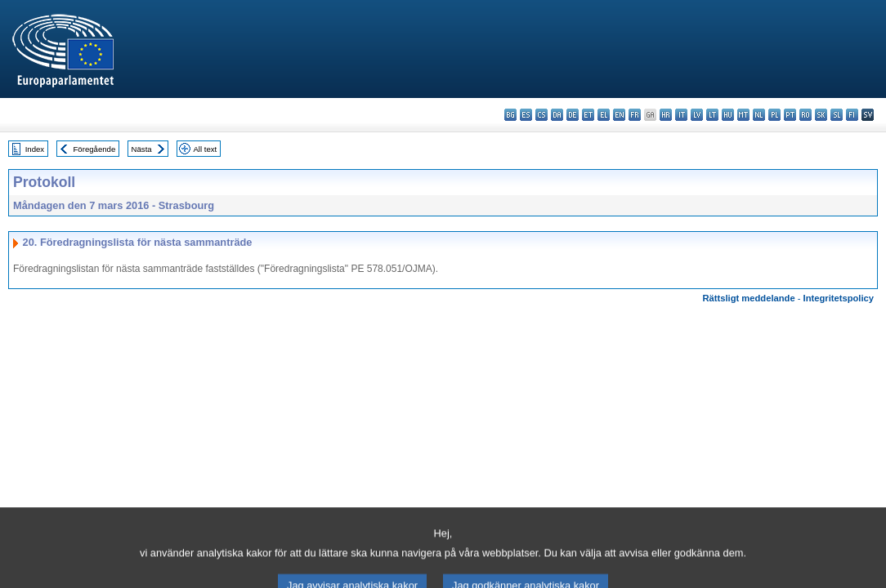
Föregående (95, 149)
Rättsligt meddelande (748, 298)
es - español (526, 115)
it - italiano (681, 115)
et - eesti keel (588, 115)
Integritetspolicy (839, 298)
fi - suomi (852, 115)
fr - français (635, 115)
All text (205, 149)
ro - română (805, 115)
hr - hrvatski (666, 115)
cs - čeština (541, 115)
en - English (619, 115)
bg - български (510, 115)
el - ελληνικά (604, 115)
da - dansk (557, 115)
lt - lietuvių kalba (712, 115)
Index (35, 149)
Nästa (142, 149)
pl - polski (774, 115)
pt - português (790, 115)
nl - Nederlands (759, 115)
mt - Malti (743, 115)
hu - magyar (728, 115)
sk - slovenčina (821, 115)
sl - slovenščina (837, 115)
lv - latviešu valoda (697, 115)
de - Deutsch (573, 115)
